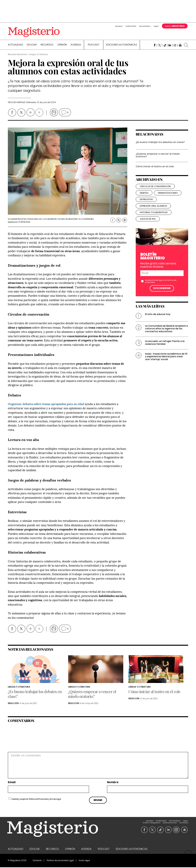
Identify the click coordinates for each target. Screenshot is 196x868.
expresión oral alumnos (153, 210)
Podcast (94, 45)
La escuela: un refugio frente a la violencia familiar (165, 346)
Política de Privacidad (38, 800)
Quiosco (119, 26)
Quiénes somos (170, 821)
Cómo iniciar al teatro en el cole (155, 170)
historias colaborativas (154, 216)
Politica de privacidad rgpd (60, 861)
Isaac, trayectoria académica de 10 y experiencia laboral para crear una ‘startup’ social (166, 360)
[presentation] (34, 738)
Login (156, 26)
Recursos (47, 45)
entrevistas (146, 203)
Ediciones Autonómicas (122, 45)
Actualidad (16, 45)
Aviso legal (158, 284)
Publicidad (131, 26)
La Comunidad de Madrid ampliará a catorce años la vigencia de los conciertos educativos (166, 332)
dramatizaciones (168, 197)
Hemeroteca (145, 26)
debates (144, 197)
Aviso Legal (56, 800)
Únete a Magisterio (152, 821)
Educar (32, 45)
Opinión (62, 45)
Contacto (184, 821)
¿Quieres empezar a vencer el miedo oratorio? (158, 159)
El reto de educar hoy (158, 318)
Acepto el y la (161, 285)
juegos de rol (148, 223)
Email (12, 783)
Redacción (13, 704)
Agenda (76, 45)
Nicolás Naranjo (17, 103)
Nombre (113, 783)
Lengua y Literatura (19, 687)
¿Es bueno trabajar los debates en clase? (160, 146)
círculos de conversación (155, 190)
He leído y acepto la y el (36, 800)
